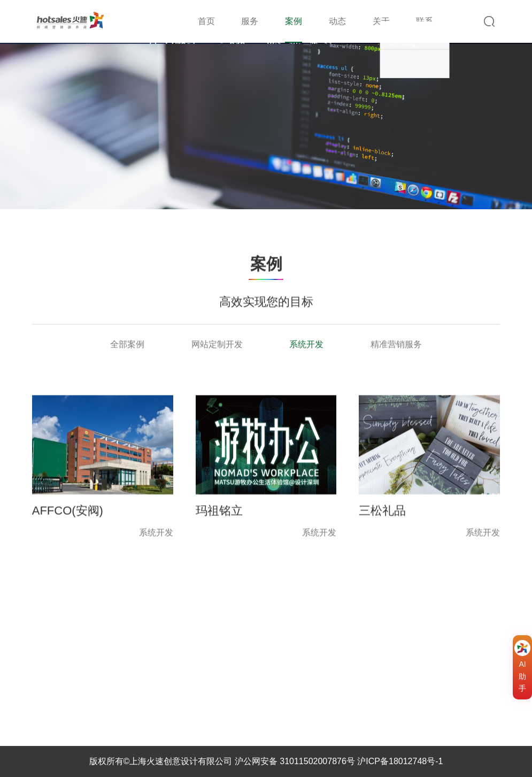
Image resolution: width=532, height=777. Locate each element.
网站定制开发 (217, 345)
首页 (206, 21)
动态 (337, 21)
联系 (425, 21)
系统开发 (306, 345)
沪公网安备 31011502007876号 (295, 761)
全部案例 (127, 345)
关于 (381, 21)
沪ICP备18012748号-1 (400, 761)
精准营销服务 (396, 345)
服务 (250, 21)
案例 (294, 21)
